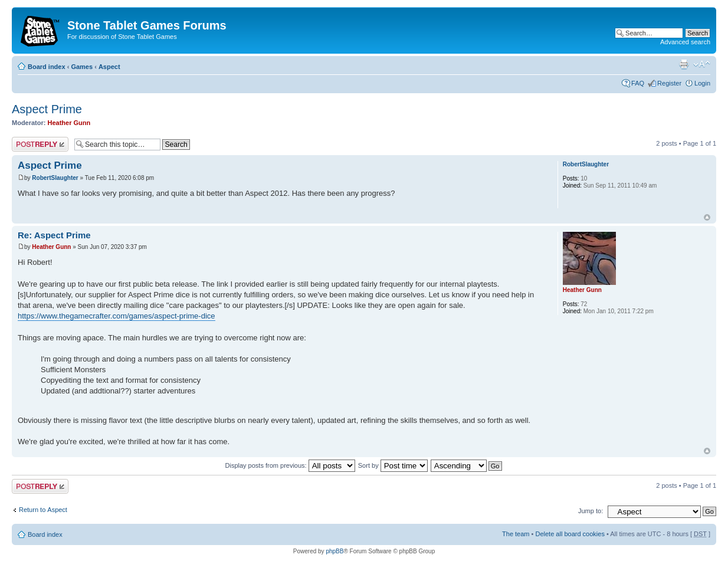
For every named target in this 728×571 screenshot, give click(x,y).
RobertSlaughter (55, 178)
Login (702, 83)
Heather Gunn (69, 123)
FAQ (638, 83)
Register (669, 83)
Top (707, 217)
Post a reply (40, 144)
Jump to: (591, 511)
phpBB (335, 551)
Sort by (393, 465)
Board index (47, 67)
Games (82, 67)
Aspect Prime (47, 109)
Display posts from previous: (290, 465)
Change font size (702, 64)
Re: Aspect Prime (54, 235)
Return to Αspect (43, 510)
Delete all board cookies (570, 534)
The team (516, 534)
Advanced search (685, 42)
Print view (684, 64)
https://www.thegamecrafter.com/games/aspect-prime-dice (117, 316)
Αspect (109, 67)
